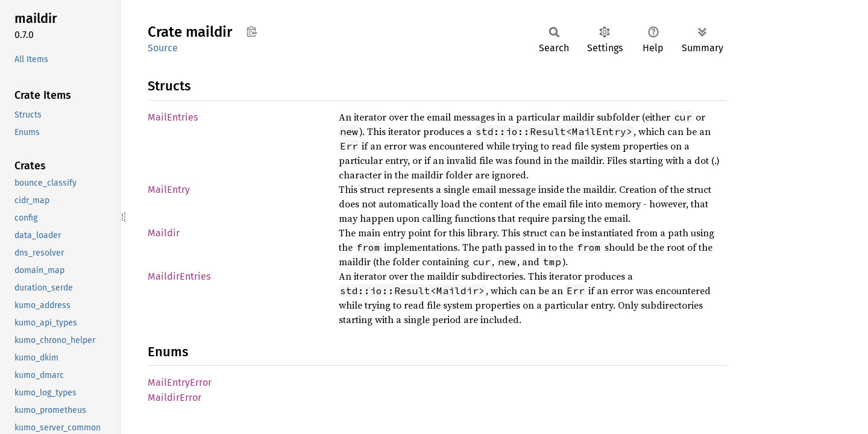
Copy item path (252, 31)
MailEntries (173, 117)
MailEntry (169, 190)
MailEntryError (180, 382)
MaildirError (175, 398)
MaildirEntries (179, 276)
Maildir (164, 233)
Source (163, 48)
